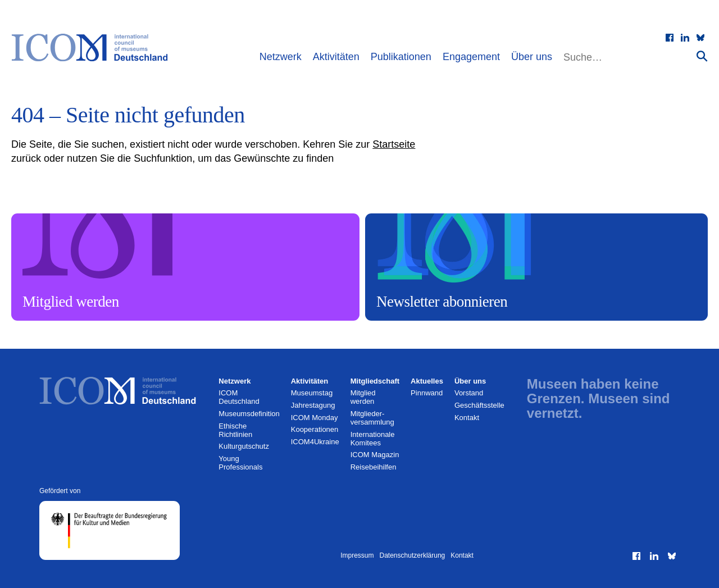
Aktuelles (427, 381)
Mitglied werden (363, 397)
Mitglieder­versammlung (372, 418)
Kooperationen (315, 429)
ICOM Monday (315, 418)
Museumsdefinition (249, 414)
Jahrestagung (313, 405)
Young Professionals (240, 463)
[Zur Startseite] (95, 48)
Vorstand (469, 393)
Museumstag (312, 393)
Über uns (532, 57)
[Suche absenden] (702, 56)
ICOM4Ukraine (315, 442)
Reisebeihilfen (374, 467)
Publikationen (401, 57)
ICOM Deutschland (239, 397)
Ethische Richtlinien (235, 430)
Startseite (394, 144)
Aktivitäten (336, 57)
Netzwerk (281, 57)
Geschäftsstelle (479, 405)
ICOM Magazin (375, 455)
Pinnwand (427, 393)
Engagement (471, 57)
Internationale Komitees (373, 439)
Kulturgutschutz (244, 446)
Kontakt (467, 418)
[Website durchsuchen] (629, 58)
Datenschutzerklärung (413, 555)
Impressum (357, 555)
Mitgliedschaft (375, 381)
